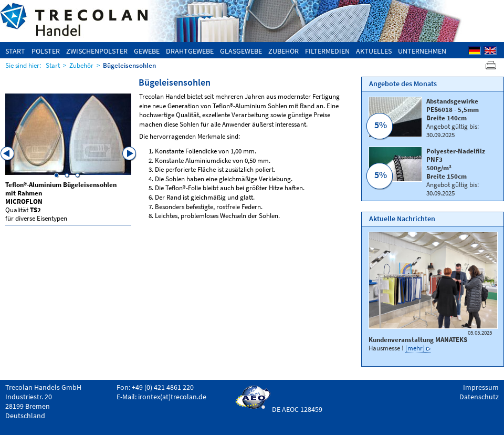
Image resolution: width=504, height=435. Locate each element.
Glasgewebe (241, 51)
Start (15, 51)
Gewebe (147, 51)
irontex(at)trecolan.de (172, 397)
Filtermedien (327, 51)
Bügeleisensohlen (129, 65)
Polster (46, 51)
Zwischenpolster (97, 51)
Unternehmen (422, 51)
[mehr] (415, 348)
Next (130, 154)
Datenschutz (479, 397)
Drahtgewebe (190, 51)
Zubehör (283, 51)
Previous (8, 154)
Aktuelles (374, 51)
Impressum (481, 387)
